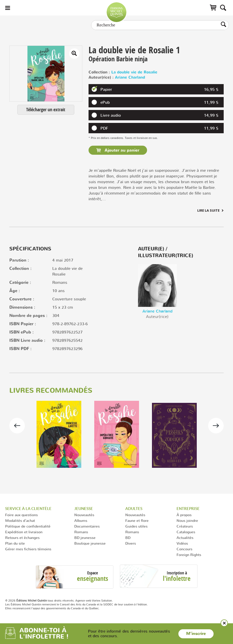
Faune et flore (137, 520)
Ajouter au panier (121, 150)
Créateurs (185, 526)
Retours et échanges (22, 538)
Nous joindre (187, 520)
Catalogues (186, 532)
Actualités (185, 538)
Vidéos (182, 543)
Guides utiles (136, 526)
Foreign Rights (189, 555)
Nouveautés (84, 515)
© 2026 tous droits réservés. (40, 601)
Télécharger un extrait (46, 110)
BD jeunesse (85, 538)
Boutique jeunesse (90, 543)
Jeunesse (84, 509)
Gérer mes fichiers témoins (28, 549)
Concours (184, 549)
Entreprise (188, 509)
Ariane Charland (130, 77)
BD (128, 538)
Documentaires (87, 526)
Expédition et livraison (24, 532)
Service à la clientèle (28, 509)
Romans (81, 532)
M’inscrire (196, 634)
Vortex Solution (102, 601)
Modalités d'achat (20, 520)
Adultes (134, 509)
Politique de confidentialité (28, 526)
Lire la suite (208, 210)
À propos (184, 515)
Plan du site (15, 543)
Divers (131, 543)
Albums (81, 520)
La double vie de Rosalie (134, 72)
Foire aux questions (21, 515)
